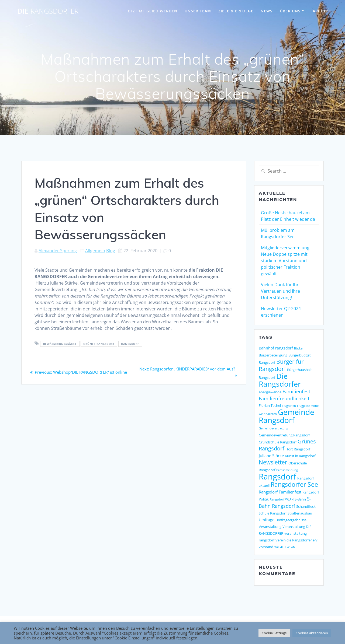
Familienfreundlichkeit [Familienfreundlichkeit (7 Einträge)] (284, 398)
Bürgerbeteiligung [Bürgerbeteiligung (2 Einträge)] (273, 355)
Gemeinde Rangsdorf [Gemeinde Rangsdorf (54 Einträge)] (287, 416)
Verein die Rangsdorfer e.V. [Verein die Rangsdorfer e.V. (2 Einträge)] (297, 540)
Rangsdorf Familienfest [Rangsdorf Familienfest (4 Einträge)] (280, 492)
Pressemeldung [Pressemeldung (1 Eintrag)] (287, 470)
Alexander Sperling (58, 251)
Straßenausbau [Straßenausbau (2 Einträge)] (300, 513)
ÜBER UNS (290, 11)
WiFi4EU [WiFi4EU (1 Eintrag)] (280, 547)
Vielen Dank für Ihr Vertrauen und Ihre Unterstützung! (280, 291)
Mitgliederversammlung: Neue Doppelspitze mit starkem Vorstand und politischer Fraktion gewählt (286, 261)
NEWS (267, 11)
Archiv (320, 11)
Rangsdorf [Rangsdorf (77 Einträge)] (277, 477)
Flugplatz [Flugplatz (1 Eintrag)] (303, 406)
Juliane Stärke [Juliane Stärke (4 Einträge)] (271, 456)
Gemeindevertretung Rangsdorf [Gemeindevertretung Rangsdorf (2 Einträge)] (284, 435)
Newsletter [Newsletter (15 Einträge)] (273, 462)
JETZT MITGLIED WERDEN (152, 11)
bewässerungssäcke (60, 344)
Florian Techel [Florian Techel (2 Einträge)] (270, 405)
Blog (111, 251)
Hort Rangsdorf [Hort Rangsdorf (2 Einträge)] (298, 449)
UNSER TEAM (198, 11)
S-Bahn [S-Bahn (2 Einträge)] (300, 499)
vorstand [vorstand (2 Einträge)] (266, 547)
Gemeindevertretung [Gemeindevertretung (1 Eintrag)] (273, 428)
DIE (48, 11)
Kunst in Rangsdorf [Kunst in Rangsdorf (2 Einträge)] (300, 456)
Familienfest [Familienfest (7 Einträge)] (296, 391)
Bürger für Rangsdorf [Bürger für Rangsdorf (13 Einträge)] (281, 365)
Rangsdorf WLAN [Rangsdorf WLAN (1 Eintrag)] (282, 499)
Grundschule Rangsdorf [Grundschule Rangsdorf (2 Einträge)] (278, 442)
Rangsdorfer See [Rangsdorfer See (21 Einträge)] (294, 484)
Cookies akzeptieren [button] (312, 633)
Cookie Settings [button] (274, 633)
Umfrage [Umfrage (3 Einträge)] (267, 520)
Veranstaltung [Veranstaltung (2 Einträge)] (270, 527)
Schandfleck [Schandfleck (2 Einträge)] (306, 506)
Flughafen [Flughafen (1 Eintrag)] (289, 406)
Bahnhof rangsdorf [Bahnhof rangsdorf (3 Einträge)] (276, 348)
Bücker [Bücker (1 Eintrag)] (299, 348)
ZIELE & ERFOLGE (236, 11)
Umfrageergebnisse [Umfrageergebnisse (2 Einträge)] (291, 520)
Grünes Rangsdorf (99, 344)
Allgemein (95, 251)
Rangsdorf (130, 344)
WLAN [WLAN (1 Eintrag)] (291, 547)
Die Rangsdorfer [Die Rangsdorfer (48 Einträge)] (280, 380)
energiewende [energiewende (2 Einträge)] (270, 392)
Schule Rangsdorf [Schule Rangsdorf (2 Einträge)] (273, 513)
